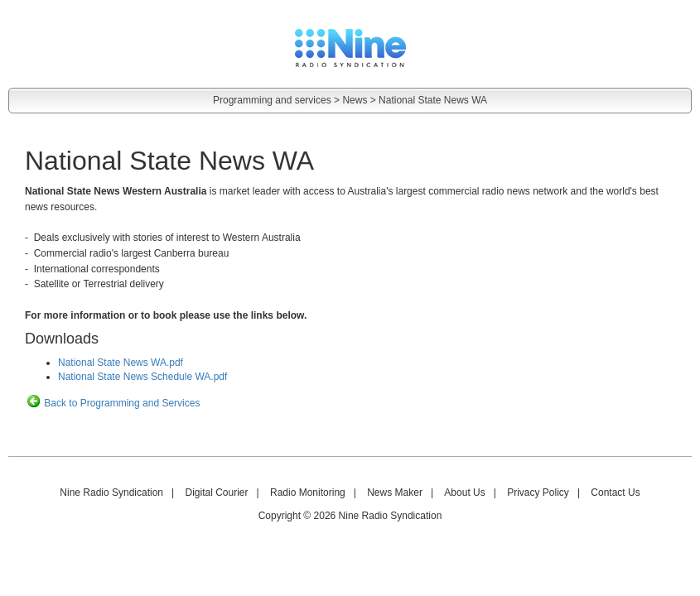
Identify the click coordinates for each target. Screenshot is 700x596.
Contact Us (615, 493)
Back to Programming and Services (112, 403)
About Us (464, 493)
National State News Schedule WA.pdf (142, 377)
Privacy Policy (538, 493)
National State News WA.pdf (121, 363)
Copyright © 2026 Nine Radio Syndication (350, 516)
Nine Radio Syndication (111, 493)
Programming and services (272, 100)
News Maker (395, 493)
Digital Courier (217, 493)
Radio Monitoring (308, 493)
